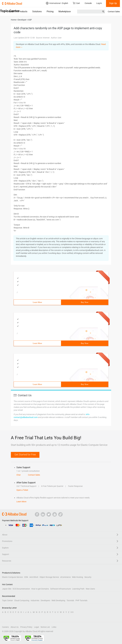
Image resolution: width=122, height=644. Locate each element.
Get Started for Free (25, 454)
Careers (5, 627)
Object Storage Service (49, 577)
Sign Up (113, 3)
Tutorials (70, 600)
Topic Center (7, 600)
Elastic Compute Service (12, 577)
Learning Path (78, 589)
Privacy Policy (26, 627)
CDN (26, 577)
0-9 (72, 612)
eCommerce (65, 577)
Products (23, 11)
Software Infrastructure (61, 589)
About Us (15, 627)
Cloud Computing (22, 600)
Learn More (37, 302)
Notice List (45, 627)
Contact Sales (114, 12)
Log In (99, 3)
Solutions (37, 11)
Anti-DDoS (34, 577)
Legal (36, 627)
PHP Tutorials (81, 600)
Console (88, 3)
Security (88, 577)
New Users (90, 589)
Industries (35, 600)
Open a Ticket (22, 490)
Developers (45, 600)
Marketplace (65, 11)
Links (54, 627)
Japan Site (7, 589)
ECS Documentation (21, 589)
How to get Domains (40, 589)
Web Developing (58, 600)
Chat (19, 475)
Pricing (50, 11)
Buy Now (85, 302)
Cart (76, 3)
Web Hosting (78, 577)
